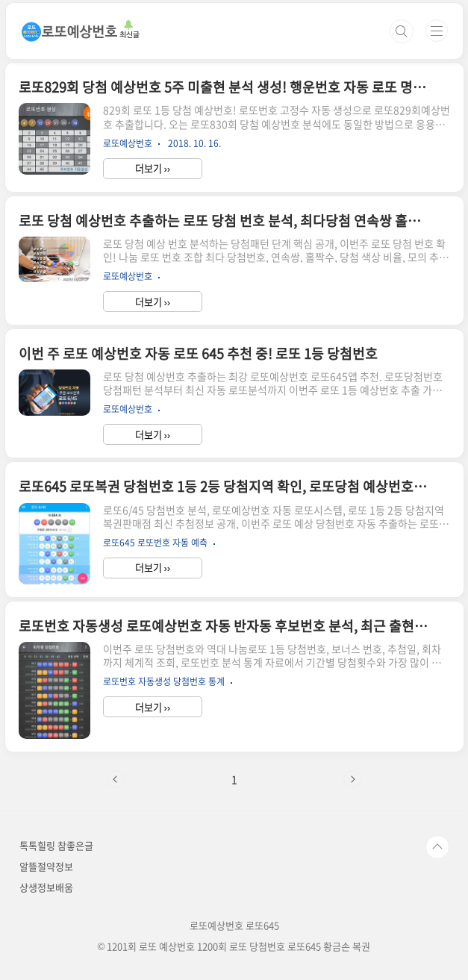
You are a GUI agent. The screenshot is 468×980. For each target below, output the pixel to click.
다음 (352, 779)
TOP (437, 847)
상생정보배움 (46, 887)
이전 (116, 779)
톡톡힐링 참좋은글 (56, 845)
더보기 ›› (153, 168)
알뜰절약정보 (46, 866)
